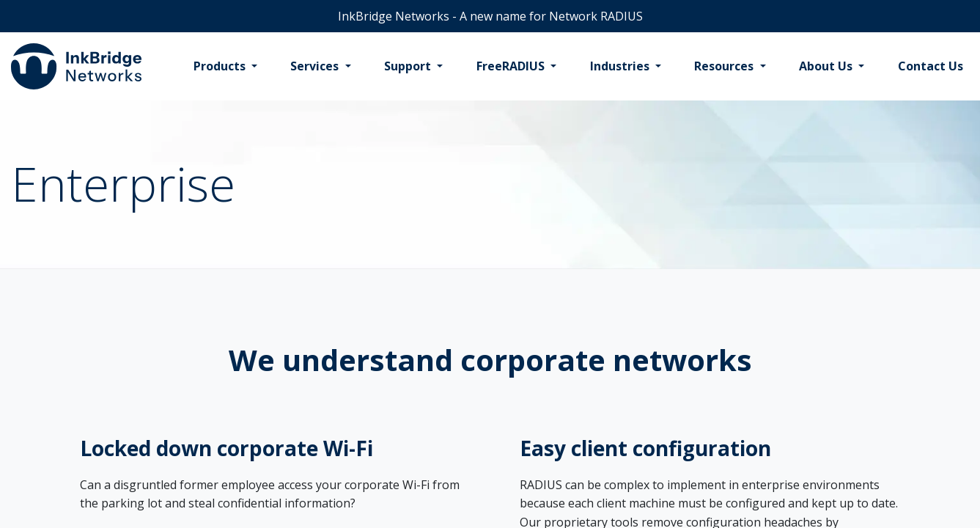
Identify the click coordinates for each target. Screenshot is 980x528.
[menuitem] (225, 67)
